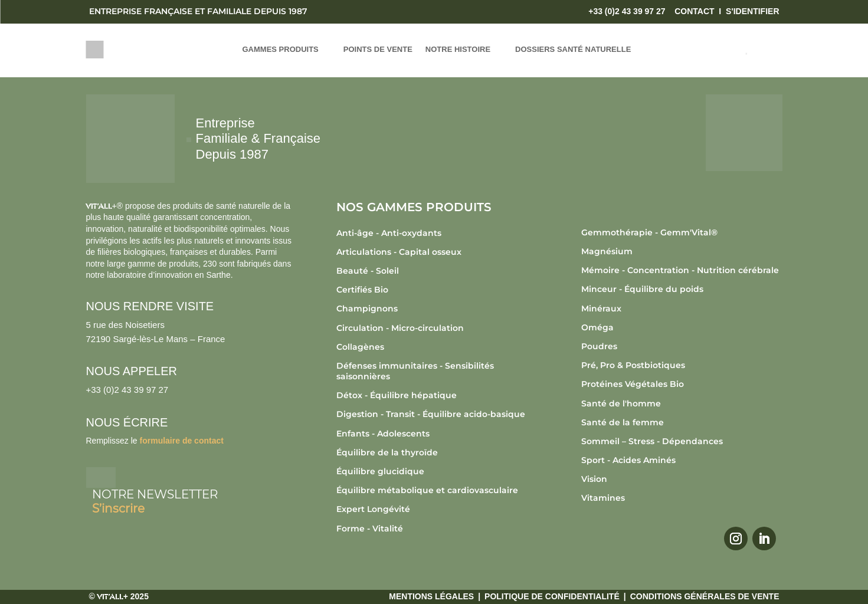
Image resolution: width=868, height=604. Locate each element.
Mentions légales (431, 596)
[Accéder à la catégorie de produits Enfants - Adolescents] (437, 434)
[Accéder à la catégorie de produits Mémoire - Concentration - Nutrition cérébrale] (682, 270)
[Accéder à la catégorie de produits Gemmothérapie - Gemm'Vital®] (682, 232)
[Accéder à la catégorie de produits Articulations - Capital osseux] (437, 252)
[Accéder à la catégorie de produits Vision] (682, 479)
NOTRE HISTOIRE (458, 50)
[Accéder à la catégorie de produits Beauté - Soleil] (437, 271)
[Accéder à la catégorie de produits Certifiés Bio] (437, 290)
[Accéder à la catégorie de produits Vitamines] (682, 498)
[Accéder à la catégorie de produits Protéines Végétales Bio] (682, 384)
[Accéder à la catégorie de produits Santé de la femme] (682, 422)
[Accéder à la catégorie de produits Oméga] (682, 327)
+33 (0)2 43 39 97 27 (627, 11)
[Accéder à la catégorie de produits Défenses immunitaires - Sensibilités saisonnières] (437, 371)
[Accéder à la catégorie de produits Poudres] (682, 346)
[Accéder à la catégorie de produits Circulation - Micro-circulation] (437, 328)
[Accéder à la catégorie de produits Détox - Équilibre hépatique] (437, 395)
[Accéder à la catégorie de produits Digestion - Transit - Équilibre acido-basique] (437, 414)
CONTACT (694, 11)
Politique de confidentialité (552, 596)
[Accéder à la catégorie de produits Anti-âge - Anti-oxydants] (437, 233)
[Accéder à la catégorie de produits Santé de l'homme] (682, 403)
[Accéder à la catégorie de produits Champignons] (437, 308)
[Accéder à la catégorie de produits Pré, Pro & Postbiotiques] (682, 365)
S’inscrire (118, 508)
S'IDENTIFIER (752, 11)
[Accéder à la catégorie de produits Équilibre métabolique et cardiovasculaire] (437, 490)
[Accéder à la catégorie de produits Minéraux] (682, 308)
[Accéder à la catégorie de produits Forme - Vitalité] (437, 528)
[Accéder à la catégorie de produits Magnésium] (682, 251)
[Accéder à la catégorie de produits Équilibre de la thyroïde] (437, 452)
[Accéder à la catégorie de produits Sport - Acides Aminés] (682, 460)
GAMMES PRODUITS (281, 50)
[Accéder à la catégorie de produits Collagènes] (437, 347)
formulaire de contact (182, 441)
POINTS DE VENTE (378, 50)
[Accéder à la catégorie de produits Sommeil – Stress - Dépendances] (682, 441)
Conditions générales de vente (705, 596)
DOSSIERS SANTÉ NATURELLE (573, 50)
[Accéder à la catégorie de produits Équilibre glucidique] (437, 471)
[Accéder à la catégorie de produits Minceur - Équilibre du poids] (682, 289)
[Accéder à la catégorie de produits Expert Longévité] (437, 509)
